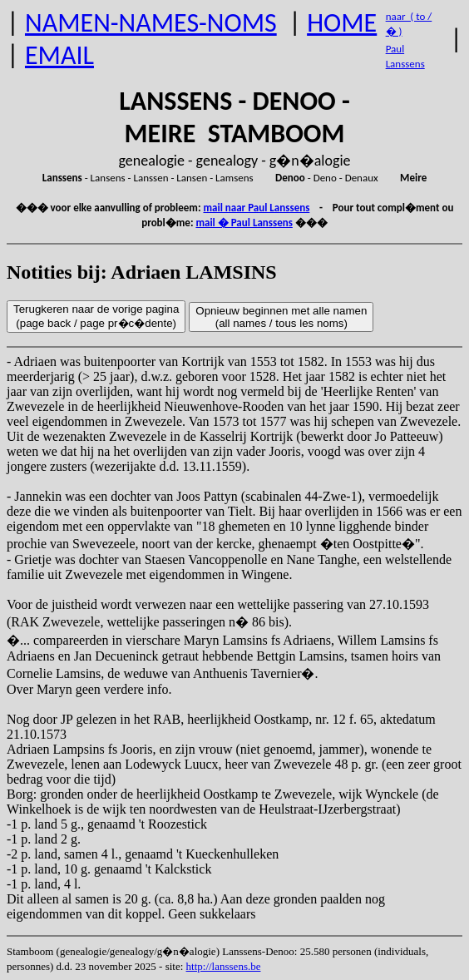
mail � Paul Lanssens (244, 223)
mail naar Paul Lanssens (256, 208)
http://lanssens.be (224, 966)
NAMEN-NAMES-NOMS (151, 23)
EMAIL (59, 55)
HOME (342, 23)
